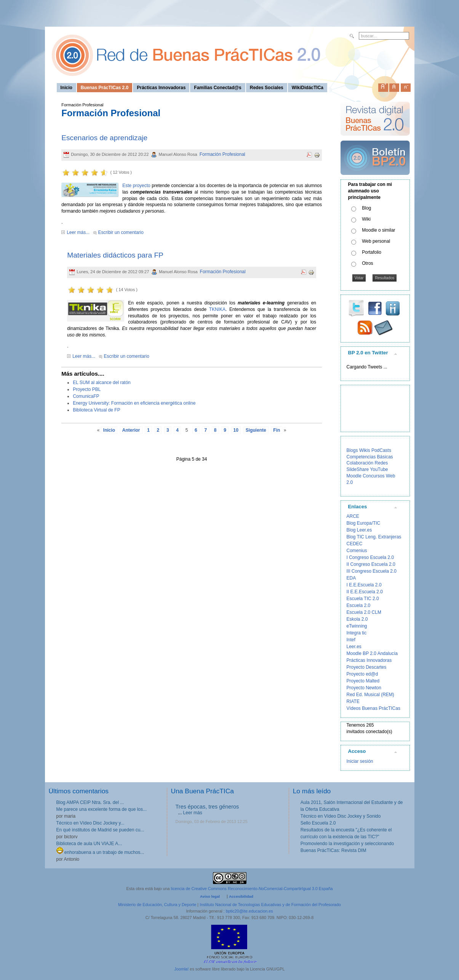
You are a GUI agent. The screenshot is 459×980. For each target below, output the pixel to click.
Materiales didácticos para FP (115, 255)
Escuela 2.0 (359, 605)
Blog (366, 208)
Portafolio (372, 252)
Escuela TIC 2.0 (363, 599)
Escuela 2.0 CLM (364, 612)
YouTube (379, 469)
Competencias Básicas (370, 457)
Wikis (365, 450)
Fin (277, 430)
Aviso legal (210, 896)
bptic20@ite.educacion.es (249, 911)
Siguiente (256, 430)
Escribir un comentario (121, 232)
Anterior (131, 430)
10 (236, 430)
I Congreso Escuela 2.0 (370, 557)
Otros (367, 263)
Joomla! (182, 969)
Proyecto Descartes (367, 667)
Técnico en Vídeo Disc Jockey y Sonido (341, 816)
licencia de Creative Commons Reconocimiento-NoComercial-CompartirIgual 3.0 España (252, 889)
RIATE (353, 701)
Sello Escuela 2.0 (318, 823)
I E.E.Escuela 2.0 (364, 585)
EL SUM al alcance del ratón (102, 383)
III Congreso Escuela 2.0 (372, 571)
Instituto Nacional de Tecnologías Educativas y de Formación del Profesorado (270, 905)
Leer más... (78, 232)
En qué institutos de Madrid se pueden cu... (100, 830)
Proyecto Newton (364, 688)
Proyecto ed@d (362, 674)
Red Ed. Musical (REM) (370, 695)
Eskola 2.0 (357, 619)
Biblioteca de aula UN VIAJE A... (89, 844)
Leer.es (354, 647)
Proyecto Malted (363, 681)
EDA (351, 578)
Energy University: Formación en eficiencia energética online (134, 403)
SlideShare (358, 469)
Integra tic (357, 633)
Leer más (193, 813)
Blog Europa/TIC (364, 523)
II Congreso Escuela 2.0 (371, 564)
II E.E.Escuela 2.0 (365, 592)
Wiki (366, 219)
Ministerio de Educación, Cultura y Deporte (157, 905)
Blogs (352, 450)
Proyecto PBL (87, 389)
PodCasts (381, 450)
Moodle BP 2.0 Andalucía (372, 653)
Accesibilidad (241, 896)
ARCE (353, 516)
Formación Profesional (222, 154)
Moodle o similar (378, 230)
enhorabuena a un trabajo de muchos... (100, 852)
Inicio (109, 430)
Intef (351, 640)
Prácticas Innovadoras (369, 660)
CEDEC (355, 544)
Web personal (376, 241)
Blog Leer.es (359, 530)
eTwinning (357, 626)
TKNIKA (217, 309)
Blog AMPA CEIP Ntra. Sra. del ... (90, 802)
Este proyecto (136, 186)
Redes (381, 463)
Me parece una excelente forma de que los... (102, 809)
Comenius (357, 551)
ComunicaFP (86, 396)
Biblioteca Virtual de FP (97, 410)
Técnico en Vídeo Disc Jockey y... (90, 823)
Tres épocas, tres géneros (207, 807)
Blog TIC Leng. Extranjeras (374, 537)
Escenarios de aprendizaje (104, 138)
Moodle (354, 476)
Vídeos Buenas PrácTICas (373, 708)
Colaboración (360, 463)
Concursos (373, 476)
